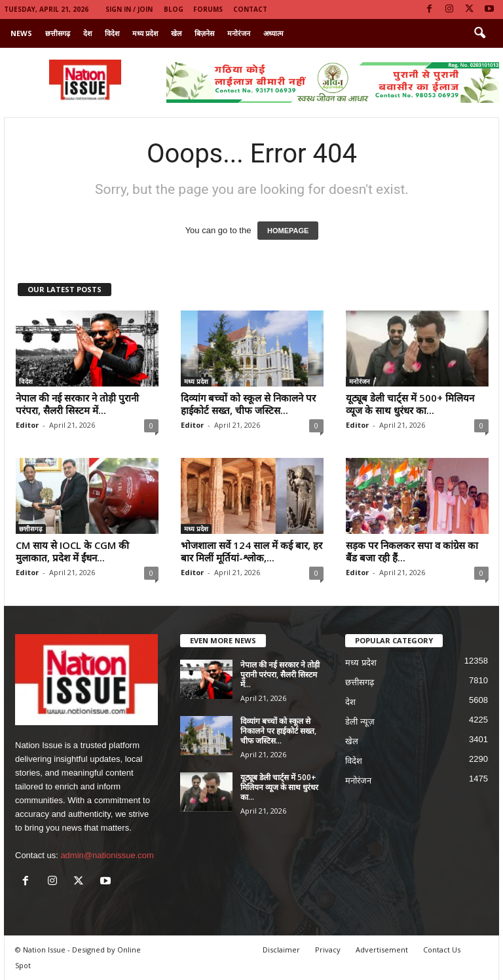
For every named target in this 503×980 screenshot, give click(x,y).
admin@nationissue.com (107, 855)
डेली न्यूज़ (360, 722)
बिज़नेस (204, 33)
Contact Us (442, 950)
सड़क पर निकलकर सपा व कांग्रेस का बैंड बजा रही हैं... (412, 551)
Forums (208, 9)
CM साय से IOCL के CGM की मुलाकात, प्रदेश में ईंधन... (72, 551)
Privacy (328, 950)
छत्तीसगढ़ (58, 33)
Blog (174, 9)
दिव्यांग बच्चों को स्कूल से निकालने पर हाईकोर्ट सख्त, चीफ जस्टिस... (248, 404)
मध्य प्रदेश (145, 33)
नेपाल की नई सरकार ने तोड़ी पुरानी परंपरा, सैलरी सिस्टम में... (77, 404)
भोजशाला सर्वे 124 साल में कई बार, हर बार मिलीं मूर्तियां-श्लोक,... (251, 551)
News (21, 33)
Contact (250, 9)
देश (87, 33)
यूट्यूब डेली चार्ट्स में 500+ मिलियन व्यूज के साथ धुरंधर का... (410, 404)
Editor (27, 425)
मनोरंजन (239, 33)
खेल (176, 33)
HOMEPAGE (288, 231)
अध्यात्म (273, 33)
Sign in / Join (129, 9)
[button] (479, 33)
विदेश (112, 33)
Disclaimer (281, 950)
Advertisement (382, 950)
